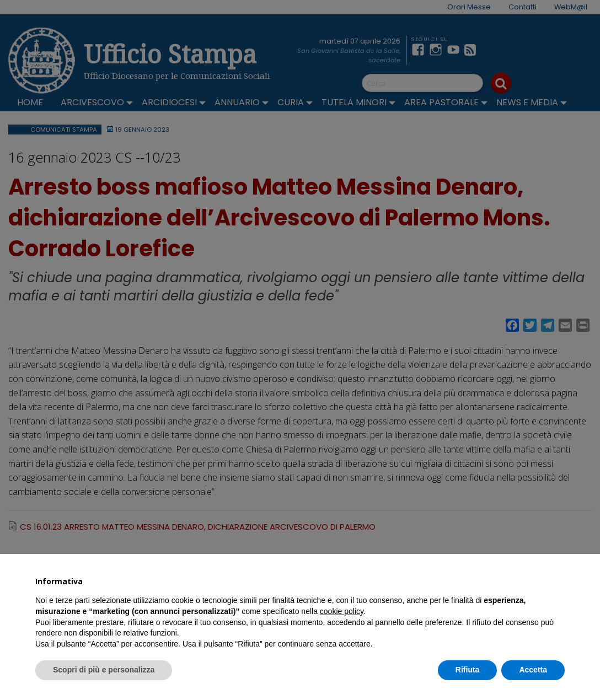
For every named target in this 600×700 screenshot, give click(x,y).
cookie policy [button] (342, 611)
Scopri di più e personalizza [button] (104, 670)
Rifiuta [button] (468, 670)
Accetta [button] (533, 670)
